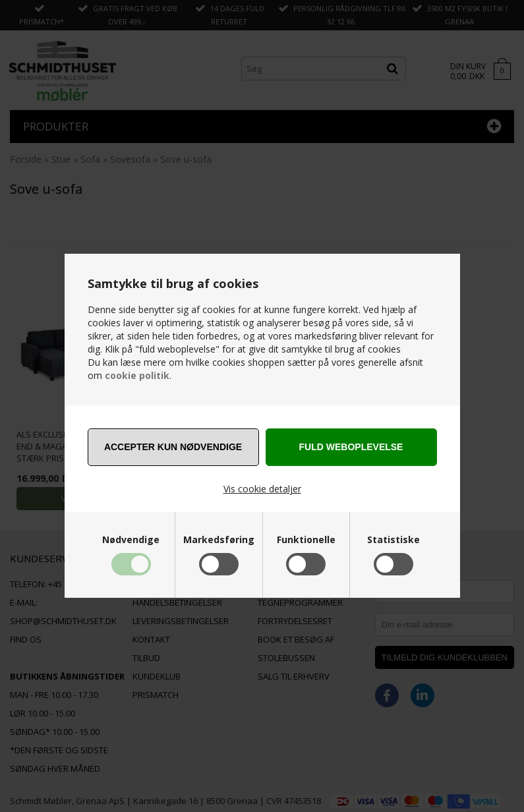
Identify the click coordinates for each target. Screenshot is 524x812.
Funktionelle (306, 540)
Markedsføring (219, 540)
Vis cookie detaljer (262, 489)
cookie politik (137, 375)
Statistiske (393, 540)
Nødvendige (131, 540)
